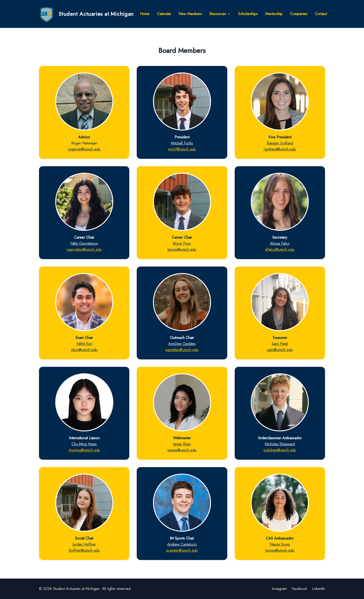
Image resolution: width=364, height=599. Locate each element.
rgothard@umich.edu (280, 149)
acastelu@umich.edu (182, 550)
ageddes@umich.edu (182, 350)
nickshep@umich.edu (280, 450)
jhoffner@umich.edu (84, 550)
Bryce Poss (182, 243)
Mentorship (274, 14)
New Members (190, 14)
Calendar (164, 14)
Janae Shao (182, 444)
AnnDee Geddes (182, 344)
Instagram (279, 589)
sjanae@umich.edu (182, 450)
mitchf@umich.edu (182, 149)
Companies (299, 14)
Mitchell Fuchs (182, 143)
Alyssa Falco (280, 243)
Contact (321, 14)
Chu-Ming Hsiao (84, 444)
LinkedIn (318, 589)
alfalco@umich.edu (280, 249)
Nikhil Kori (84, 344)
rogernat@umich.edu (84, 149)
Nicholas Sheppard (280, 444)
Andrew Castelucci (182, 544)
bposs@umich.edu (182, 249)
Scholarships (248, 14)
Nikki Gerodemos (84, 243)
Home (145, 14)
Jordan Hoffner (84, 544)
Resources (220, 14)
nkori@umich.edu (84, 350)
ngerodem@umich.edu (84, 249)
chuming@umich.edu (84, 450)
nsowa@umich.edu (280, 550)
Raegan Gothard (280, 143)
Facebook (299, 589)
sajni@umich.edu (280, 350)
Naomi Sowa (280, 544)
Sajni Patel (280, 344)
